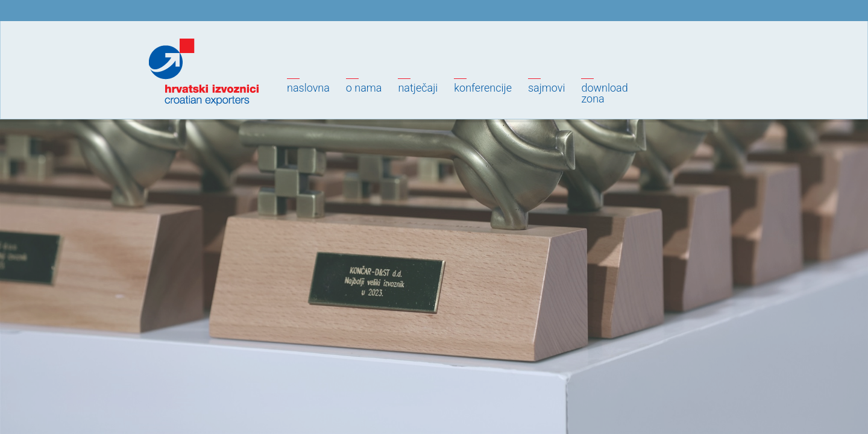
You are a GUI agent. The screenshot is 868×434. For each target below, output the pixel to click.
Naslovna (308, 88)
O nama (364, 88)
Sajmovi (546, 88)
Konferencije (483, 88)
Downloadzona (604, 93)
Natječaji (418, 88)
